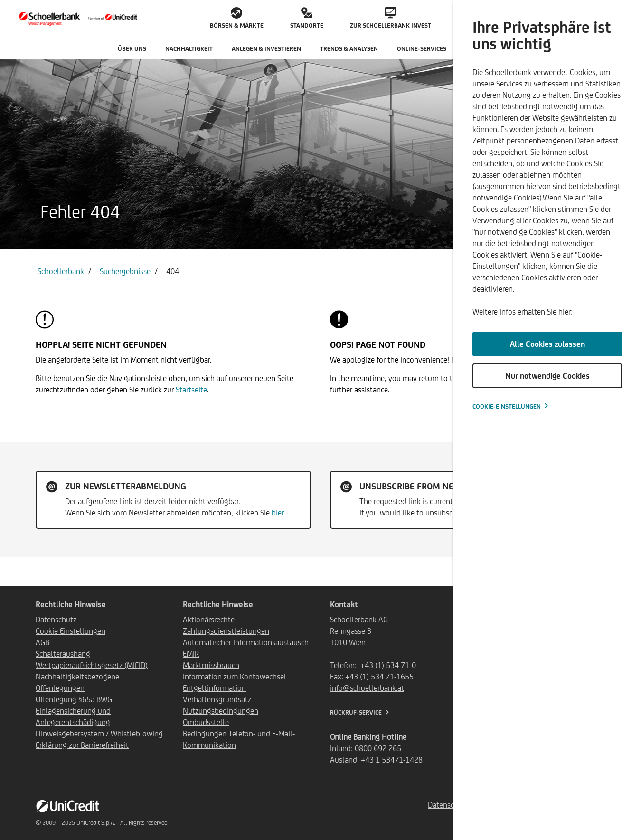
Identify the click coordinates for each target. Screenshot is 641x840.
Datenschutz (57, 620)
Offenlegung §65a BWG (74, 699)
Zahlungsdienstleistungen (226, 631)
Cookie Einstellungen (71, 631)
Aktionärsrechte (209, 620)
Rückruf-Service (356, 712)
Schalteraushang (63, 654)
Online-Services (422, 49)
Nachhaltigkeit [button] (189, 49)
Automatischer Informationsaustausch (246, 642)
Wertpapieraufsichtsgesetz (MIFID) (92, 665)
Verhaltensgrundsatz (217, 699)
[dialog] (547, 420)
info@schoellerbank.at (367, 688)
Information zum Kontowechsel (235, 677)
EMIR (191, 654)
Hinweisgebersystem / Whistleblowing (99, 734)
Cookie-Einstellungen (507, 406)
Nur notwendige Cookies (547, 376)
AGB (42, 642)
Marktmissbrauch (211, 665)
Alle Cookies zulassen (547, 344)
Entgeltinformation (214, 688)
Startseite (191, 390)
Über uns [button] (132, 49)
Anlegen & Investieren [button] (266, 49)
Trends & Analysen (349, 49)
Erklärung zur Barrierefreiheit (82, 745)
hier (278, 513)
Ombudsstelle (206, 722)
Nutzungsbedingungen (221, 711)
